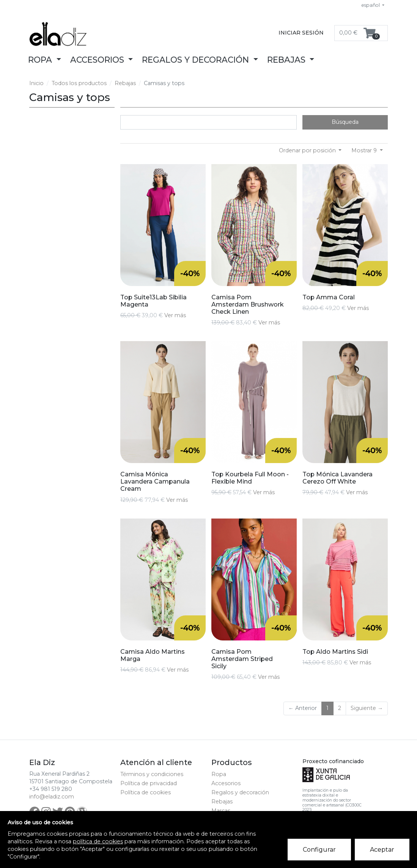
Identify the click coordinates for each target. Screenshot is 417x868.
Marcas (221, 811)
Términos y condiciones (152, 774)
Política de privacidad (149, 783)
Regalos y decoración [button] (197, 60)
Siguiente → (367, 708)
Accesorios (226, 783)
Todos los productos (79, 83)
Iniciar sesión (301, 33)
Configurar (319, 850)
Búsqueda (345, 122)
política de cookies (98, 841)
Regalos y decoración (240, 792)
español (371, 5)
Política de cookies (146, 792)
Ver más (175, 315)
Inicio (36, 83)
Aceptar (382, 850)
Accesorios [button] (98, 60)
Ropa (219, 774)
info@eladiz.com (52, 797)
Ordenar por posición (308, 150)
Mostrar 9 (365, 150)
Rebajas (125, 83)
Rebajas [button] (287, 60)
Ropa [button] (41, 60)
